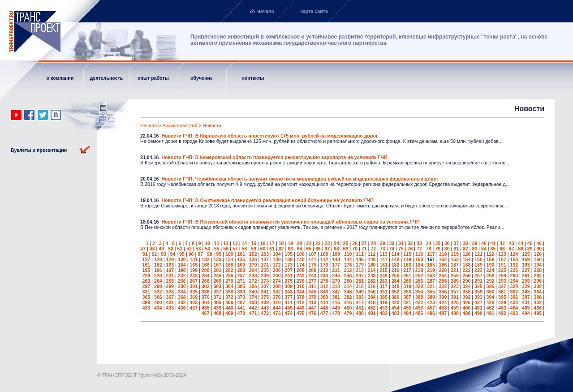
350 (372, 292)
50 (171, 249)
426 (467, 302)
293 (502, 281)
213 (360, 270)
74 (392, 249)
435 (170, 308)
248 (372, 276)
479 (348, 313)
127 (146, 259)
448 (324, 308)
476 (312, 313)
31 (401, 243)
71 (364, 249)
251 (407, 276)
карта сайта (314, 11)
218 (419, 270)
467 (206, 313)
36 (447, 243)
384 (372, 297)
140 (301, 259)
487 (443, 313)
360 (491, 292)
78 (429, 249)
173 (289, 265)
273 (265, 281)
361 (502, 292)
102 (253, 254)
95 (182, 254)
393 (478, 297)
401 (170, 302)
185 (431, 265)
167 (217, 265)
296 (538, 281)
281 (360, 281)
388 (419, 297)
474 (289, 313)
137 (265, 259)
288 (443, 281)
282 (372, 281)
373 (241, 297)
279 (336, 281)
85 (493, 249)
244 (324, 276)
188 (467, 265)
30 (392, 243)
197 (170, 270)
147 (383, 259)
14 (244, 243)
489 (467, 313)
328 (514, 286)
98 (210, 254)
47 (143, 249)
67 (327, 249)
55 (217, 249)
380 (324, 297)
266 (182, 281)
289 (455, 281)
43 (512, 243)
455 (407, 308)
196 (158, 270)
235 (217, 276)
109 (336, 254)
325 (478, 286)
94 (173, 254)
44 (521, 243)
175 (312, 265)
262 (538, 276)
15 (254, 243)
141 (312, 259)
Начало (149, 125)
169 (241, 265)
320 (419, 286)
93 (164, 254)
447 (312, 308)
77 (419, 249)
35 (438, 243)
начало (266, 11)
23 (327, 243)
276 (301, 281)
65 (309, 249)
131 (194, 259)
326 (491, 286)
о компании (60, 78)
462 (491, 308)
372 (229, 297)
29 (383, 243)
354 (419, 292)
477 (324, 313)
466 (538, 308)
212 (348, 270)
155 (478, 259)
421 (407, 302)
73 (383, 249)
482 (383, 313)
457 (431, 308)
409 (265, 302)
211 (336, 270)
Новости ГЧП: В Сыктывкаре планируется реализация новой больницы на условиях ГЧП (267, 200)
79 (438, 249)
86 (502, 249)
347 (336, 292)
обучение (202, 78)
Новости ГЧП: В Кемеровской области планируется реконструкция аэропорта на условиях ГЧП (274, 157)
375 (265, 297)
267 (194, 281)
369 (194, 297)
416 (348, 302)
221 (455, 270)
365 (146, 297)
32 (410, 243)
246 (348, 276)
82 (465, 249)
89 (530, 249)
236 (229, 276)
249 (383, 276)
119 (455, 254)
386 (396, 297)
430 (514, 302)
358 (467, 292)
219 (431, 270)
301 (194, 286)
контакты (253, 78)
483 (396, 313)
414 (324, 302)
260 (514, 276)
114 (396, 254)
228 (538, 270)
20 (300, 243)
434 (158, 308)
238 (253, 276)
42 (502, 243)
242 (301, 276)
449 (336, 308)
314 (348, 286)
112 (372, 254)
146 (372, 259)
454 (396, 308)
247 (360, 276)
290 (467, 281)
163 (170, 265)
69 (346, 249)
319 (407, 286)
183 (407, 265)
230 (158, 276)
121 (478, 254)
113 (383, 254)
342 (277, 292)
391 (455, 297)
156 (491, 259)
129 (170, 259)
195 (146, 270)
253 (431, 276)
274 (277, 281)
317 (383, 286)
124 (514, 254)
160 (538, 259)
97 (200, 254)
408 (253, 302)
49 (161, 249)
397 (526, 297)
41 (493, 243)
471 (253, 313)
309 (289, 286)
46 (539, 243)
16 (263, 243)
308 (277, 286)
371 (217, 297)
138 (277, 259)
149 (407, 259)
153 (455, 259)
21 (309, 243)
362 (514, 292)
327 (502, 286)
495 (538, 313)
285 (407, 281)
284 (396, 281)
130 (182, 259)
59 (254, 249)
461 (478, 308)
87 (512, 249)
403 (194, 302)
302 (206, 286)
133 (217, 259)
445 (289, 308)
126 (538, 254)
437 (194, 308)
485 (419, 313)
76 (410, 249)
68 (336, 249)
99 (219, 254)
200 (206, 270)
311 (312, 286)
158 (514, 259)
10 (207, 243)
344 (301, 292)
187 (455, 265)
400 (158, 302)
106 (301, 254)
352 (396, 292)
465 (526, 308)
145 (360, 259)
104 (277, 254)
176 (324, 265)
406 (229, 302)
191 (502, 265)
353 (407, 292)
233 (194, 276)
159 (526, 259)
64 (300, 249)
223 (478, 270)
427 (478, 302)
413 (312, 302)
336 (206, 292)
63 (290, 249)
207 (289, 270)
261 (526, 276)
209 (312, 270)
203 (241, 270)
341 (265, 292)
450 (348, 308)
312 (324, 286)
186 (443, 265)
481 (372, 313)
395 (502, 297)
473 (277, 313)
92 (154, 254)
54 (207, 249)
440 (229, 308)
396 (514, 297)
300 (182, 286)
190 (491, 265)
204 (253, 270)
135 (241, 259)
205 (265, 270)
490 (478, 313)
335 (194, 292)
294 (514, 281)
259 (502, 276)
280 (348, 281)
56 (226, 249)
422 (419, 302)
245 (336, 276)
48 (152, 249)
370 (206, 297)
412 (301, 302)
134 (229, 259)
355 (431, 292)
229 (146, 276)
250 (396, 276)
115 (407, 254)
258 (491, 276)
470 (241, 313)
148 (396, 259)
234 (206, 276)
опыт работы (153, 78)
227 (526, 270)
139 (289, 259)
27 (364, 243)
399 (146, 302)
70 (355, 249)
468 (217, 313)
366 (158, 297)
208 (301, 270)
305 (241, 286)
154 (467, 259)
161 (146, 265)
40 (484, 243)
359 (478, 292)
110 (348, 254)
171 (265, 265)
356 (443, 292)
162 (158, 265)
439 (217, 308)
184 (419, 265)
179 (360, 265)
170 (253, 265)
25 (346, 243)
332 (158, 292)
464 (514, 308)
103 (265, 254)
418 (372, 302)
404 (206, 302)
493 (514, 313)
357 (455, 292)
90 (539, 249)
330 (538, 286)
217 (407, 270)
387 (407, 297)
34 (429, 243)
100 (229, 254)
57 (235, 249)
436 (182, 308)
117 (431, 254)
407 (241, 302)
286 (419, 281)
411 (289, 302)
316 (372, 286)
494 (526, 313)
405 (217, 302)
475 (301, 313)
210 (324, 270)
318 (396, 286)
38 (465, 243)
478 (336, 313)
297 (146, 286)
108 (324, 254)
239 (265, 276)
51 (180, 249)
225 (502, 270)
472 (265, 313)
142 (324, 259)
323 (455, 286)
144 (348, 259)
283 (383, 281)
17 (272, 243)
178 (348, 265)
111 (360, 254)
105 (289, 254)
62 (281, 249)
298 (158, 286)
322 (443, 286)
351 (383, 292)
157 (502, 259)
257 (478, 276)
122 (491, 254)
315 (360, 286)
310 (301, 286)
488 (455, 313)
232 (182, 276)
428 (491, 302)
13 (235, 243)
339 (241, 292)
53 (198, 249)
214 (372, 270)
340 (253, 292)
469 (229, 313)
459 (455, 308)
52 (189, 249)
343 (289, 292)
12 (226, 243)
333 (170, 292)
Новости (212, 125)
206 (277, 270)
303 (217, 286)
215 (383, 270)
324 (467, 286)
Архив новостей (180, 125)
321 (431, 286)
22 (318, 243)
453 (383, 308)
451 (360, 308)
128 (158, 259)
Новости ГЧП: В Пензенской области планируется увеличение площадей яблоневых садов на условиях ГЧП (290, 222)
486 (431, 313)
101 (241, 254)
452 (372, 308)
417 (360, 302)
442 (253, 308)
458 (443, 308)
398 (538, 297)
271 (241, 281)
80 (447, 249)
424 (443, 302)
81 (456, 249)
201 (217, 270)
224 (491, 270)
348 (348, 292)
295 (526, 281)
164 (182, 265)
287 (431, 281)
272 (253, 281)
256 (467, 276)
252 (419, 276)
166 (206, 265)
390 (443, 297)
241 (289, 276)
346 (324, 292)
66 (318, 249)
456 (419, 308)
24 (336, 243)
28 (373, 243)
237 (241, 276)
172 (277, 265)
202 (229, 270)
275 (289, 281)
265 (170, 281)
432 (538, 302)
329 (526, 286)
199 (194, 270)
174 (301, 265)
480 (360, 313)
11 (217, 243)
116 (419, 254)
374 (253, 297)
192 (514, 265)
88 (521, 249)
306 (253, 286)
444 (277, 308)
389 (431, 297)
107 (312, 254)
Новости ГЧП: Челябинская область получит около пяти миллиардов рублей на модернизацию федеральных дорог (300, 179)
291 (478, 281)
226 (514, 270)
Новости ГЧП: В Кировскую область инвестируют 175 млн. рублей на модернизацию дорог (269, 136)
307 (265, 286)
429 (502, 302)
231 (170, 276)
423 (431, 302)
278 (324, 281)
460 (467, 308)
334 (182, 292)
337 (217, 292)
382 (348, 297)
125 (526, 254)
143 (336, 259)
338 (229, 292)
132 (206, 259)
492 (502, 313)
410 (277, 302)
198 (182, 270)
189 (478, 265)
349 (360, 292)
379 (312, 297)
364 (538, 292)
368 (182, 297)
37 (456, 243)
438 (206, 308)
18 (281, 243)
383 (360, 297)
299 (170, 286)
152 (443, 259)
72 (373, 249)
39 (474, 243)
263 (146, 281)
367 (170, 297)
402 (182, 302)
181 (383, 265)
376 (277, 297)
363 (526, 292)
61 (272, 249)
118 (443, 254)
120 (467, 254)
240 (277, 276)
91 (145, 254)
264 (158, 281)
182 (396, 265)
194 (538, 265)
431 (526, 302)
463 (502, 308)
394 (491, 297)
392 (467, 297)
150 (419, 259)
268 (206, 281)
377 (289, 297)
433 (146, 308)
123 (502, 254)
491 (491, 313)
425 (455, 302)
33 (419, 243)
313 (336, 286)
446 (301, 308)
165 (194, 265)
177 (336, 265)
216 (396, 270)
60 (263, 249)
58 (244, 249)
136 (253, 259)
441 (241, 308)
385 (383, 297)
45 (530, 243)
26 (355, 243)
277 (312, 281)
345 (312, 292)
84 (484, 249)
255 (455, 276)
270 (229, 281)
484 (407, 313)
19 (290, 243)
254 (443, 276)
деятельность (107, 78)
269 (217, 281)
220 (443, 270)
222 (467, 270)
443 (265, 308)
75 (401, 249)
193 (526, 265)
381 (336, 297)
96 (191, 254)
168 (229, 265)
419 (383, 302)
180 (372, 265)
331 (146, 292)
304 (229, 286)
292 (491, 281)
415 (336, 302)
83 (474, 249)
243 (312, 276)
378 (301, 297)
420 (396, 302)
